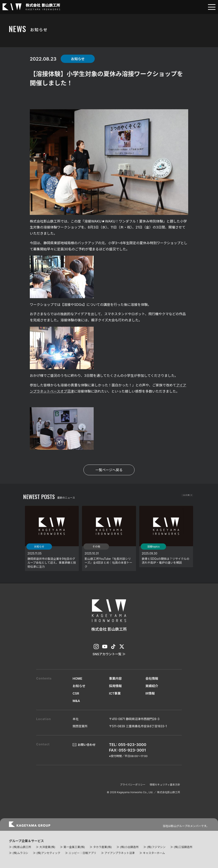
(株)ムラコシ (20, 853)
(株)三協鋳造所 (183, 847)
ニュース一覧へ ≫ (179, 497)
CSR (76, 693)
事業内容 (115, 679)
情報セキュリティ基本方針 (165, 785)
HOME (77, 679)
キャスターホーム (154, 853)
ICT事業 (115, 693)
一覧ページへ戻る (109, 470)
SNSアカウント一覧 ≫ (109, 654)
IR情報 (150, 693)
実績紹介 (152, 686)
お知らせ (79, 686)
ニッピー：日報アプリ (82, 853)
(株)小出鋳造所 (129, 847)
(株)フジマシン (156, 847)
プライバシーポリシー (133, 785)
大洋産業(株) (47, 847)
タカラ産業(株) (102, 847)
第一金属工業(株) (74, 847)
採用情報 (115, 686)
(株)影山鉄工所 (22, 847)
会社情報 (152, 679)
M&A (76, 701)
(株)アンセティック (48, 853)
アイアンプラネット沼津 (120, 853)
